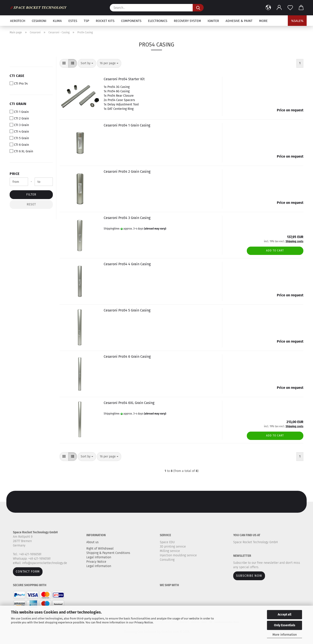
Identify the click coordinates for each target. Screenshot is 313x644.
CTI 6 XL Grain (21, 151)
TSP (86, 21)
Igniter (213, 21)
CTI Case (17, 76)
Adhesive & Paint (239, 21)
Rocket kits (105, 21)
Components (131, 21)
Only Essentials (285, 625)
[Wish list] (290, 8)
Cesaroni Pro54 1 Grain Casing (127, 125)
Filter (31, 195)
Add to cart (275, 251)
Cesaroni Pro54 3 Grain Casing (127, 218)
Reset (31, 204)
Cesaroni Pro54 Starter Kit (124, 79)
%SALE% (297, 21)
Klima (57, 21)
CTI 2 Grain (19, 118)
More (263, 21)
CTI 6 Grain (19, 145)
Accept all (285, 615)
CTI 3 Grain (19, 125)
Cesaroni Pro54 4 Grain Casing (127, 264)
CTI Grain (18, 104)
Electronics (158, 21)
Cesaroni (39, 21)
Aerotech (18, 21)
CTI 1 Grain (19, 112)
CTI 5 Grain (19, 138)
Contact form (28, 572)
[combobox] (87, 63)
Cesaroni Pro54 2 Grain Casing (127, 172)
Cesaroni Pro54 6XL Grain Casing (129, 403)
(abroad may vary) (155, 229)
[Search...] (198, 8)
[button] (268, 8)
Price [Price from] (15, 174)
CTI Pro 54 (19, 84)
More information (285, 635)
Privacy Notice (144, 622)
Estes (73, 21)
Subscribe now (249, 576)
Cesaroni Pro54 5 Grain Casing (127, 310)
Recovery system (187, 21)
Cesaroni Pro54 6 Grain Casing (127, 357)
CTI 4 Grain (19, 132)
